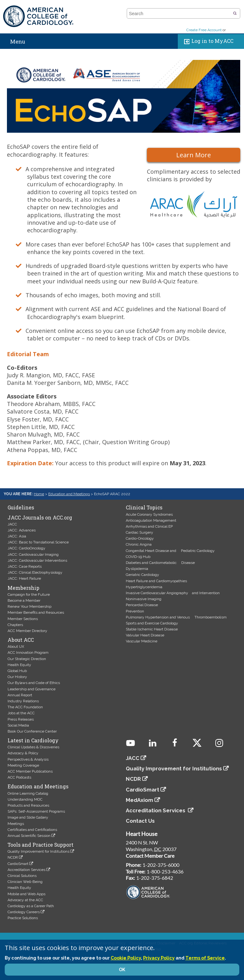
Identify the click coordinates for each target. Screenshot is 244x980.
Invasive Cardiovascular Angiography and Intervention (173, 593)
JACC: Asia (17, 536)
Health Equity (19, 665)
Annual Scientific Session (29, 836)
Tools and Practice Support (41, 845)
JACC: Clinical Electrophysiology (35, 572)
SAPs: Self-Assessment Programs (36, 811)
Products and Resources (28, 805)
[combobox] (180, 14)
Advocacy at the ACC (25, 900)
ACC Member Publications (30, 771)
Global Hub (17, 671)
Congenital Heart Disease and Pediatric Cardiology (170, 551)
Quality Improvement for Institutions (38, 851)
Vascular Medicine (142, 641)
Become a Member (24, 600)
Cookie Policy (126, 958)
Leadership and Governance (32, 689)
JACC (12, 524)
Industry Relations (23, 701)
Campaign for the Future (29, 594)
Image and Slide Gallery (28, 817)
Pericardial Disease (142, 605)
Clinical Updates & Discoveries (33, 747)
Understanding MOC (25, 799)
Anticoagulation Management (151, 520)
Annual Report (20, 695)
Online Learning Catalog (28, 793)
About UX (16, 647)
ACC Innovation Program (28, 652)
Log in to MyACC (207, 41)
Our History (17, 677)
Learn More (194, 155)
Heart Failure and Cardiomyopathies (156, 581)
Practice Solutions (23, 918)
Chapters (15, 625)
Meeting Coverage (23, 765)
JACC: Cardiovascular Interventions (37, 560)
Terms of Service (205, 958)
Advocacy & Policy (23, 753)
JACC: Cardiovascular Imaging (33, 554)
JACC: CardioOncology (26, 548)
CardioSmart (18, 864)
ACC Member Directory (27, 631)
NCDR (13, 857)
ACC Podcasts (19, 777)
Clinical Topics (144, 507)
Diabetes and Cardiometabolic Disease (160, 563)
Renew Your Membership (29, 606)
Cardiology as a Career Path (31, 906)
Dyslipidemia (137, 569)
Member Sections (23, 619)
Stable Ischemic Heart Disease (152, 629)
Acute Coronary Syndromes (149, 514)
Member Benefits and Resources (36, 612)
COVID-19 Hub (138, 557)
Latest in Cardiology (33, 740)
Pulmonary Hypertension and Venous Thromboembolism (176, 617)
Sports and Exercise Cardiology (152, 623)
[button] (235, 14)
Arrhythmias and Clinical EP (149, 526)
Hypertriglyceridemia (144, 587)
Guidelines (21, 507)
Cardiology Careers (24, 912)
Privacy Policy (159, 958)
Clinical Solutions (22, 876)
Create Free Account (204, 30)
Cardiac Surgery (139, 532)
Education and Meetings (69, 494)
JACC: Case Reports (25, 566)
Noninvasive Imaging (144, 599)
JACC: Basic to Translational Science (38, 542)
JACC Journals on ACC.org (40, 518)
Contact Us (140, 821)
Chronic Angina (139, 544)
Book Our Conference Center (32, 731)
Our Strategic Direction (27, 659)
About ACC (21, 640)
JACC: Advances (22, 530)
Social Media (18, 725)
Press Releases (21, 719)
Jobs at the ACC (21, 713)
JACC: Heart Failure (24, 578)
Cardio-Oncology (140, 538)
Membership (23, 588)
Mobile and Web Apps (26, 894)
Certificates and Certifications (32, 830)
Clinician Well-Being (25, 882)
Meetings (16, 824)
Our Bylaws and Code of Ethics (34, 683)
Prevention (135, 611)
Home (39, 494)
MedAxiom (139, 800)
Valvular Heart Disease (145, 635)
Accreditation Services (26, 870)
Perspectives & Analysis (28, 759)
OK (122, 970)
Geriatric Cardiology (142, 575)
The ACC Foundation (25, 707)
